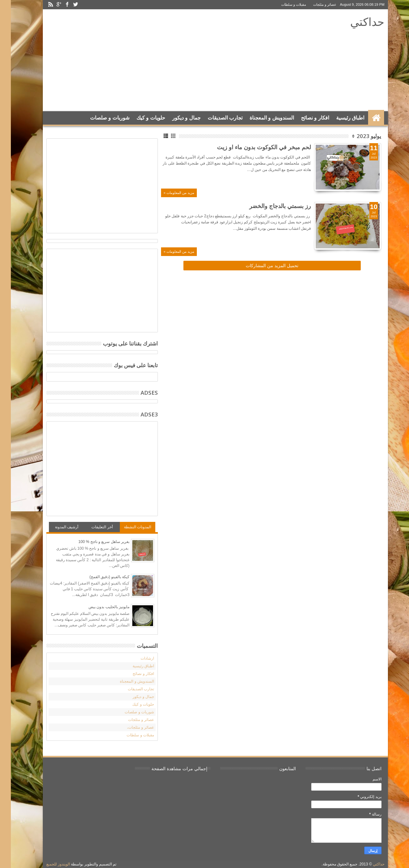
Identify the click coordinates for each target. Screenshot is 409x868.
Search (42, 134)
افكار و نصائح (304, 118)
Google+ (48, 5)
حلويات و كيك (140, 118)
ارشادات (136, 658)
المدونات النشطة (127, 527)
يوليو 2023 (358, 136)
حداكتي (356, 22)
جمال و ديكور (176, 118)
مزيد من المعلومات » (168, 193)
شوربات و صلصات (99, 118)
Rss (40, 5)
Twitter (65, 5)
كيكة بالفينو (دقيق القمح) (99, 577)
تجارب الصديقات (214, 118)
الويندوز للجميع (47, 864)
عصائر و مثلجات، (130, 727)
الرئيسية (365, 118)
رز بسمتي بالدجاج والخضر (269, 206)
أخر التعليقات (91, 527)
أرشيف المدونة (56, 527)
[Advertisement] (154, 60)
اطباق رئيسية (339, 118)
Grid (163, 136)
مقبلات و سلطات (283, 4)
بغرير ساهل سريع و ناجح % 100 (93, 542)
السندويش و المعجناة (261, 118)
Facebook (56, 5)
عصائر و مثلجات (314, 4)
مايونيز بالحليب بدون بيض (98, 607)
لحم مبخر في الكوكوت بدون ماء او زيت (253, 147)
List (155, 136)
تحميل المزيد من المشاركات (261, 266)
